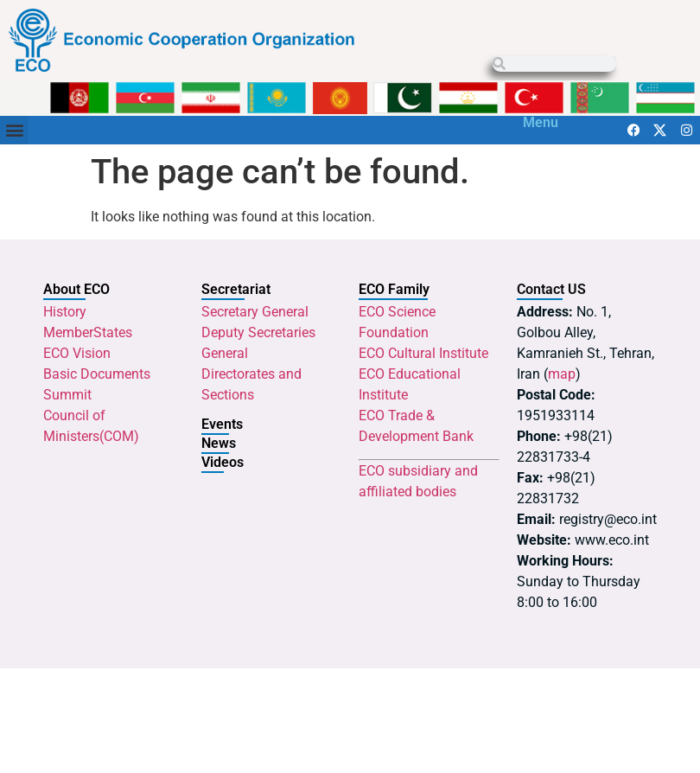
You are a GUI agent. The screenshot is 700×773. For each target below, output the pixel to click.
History (65, 312)
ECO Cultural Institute (423, 353)
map (562, 374)
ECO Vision (77, 353)
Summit (67, 395)
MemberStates (88, 332)
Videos (223, 462)
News (219, 443)
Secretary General (255, 312)
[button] (14, 130)
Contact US (551, 289)
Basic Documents (97, 374)
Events (222, 424)
